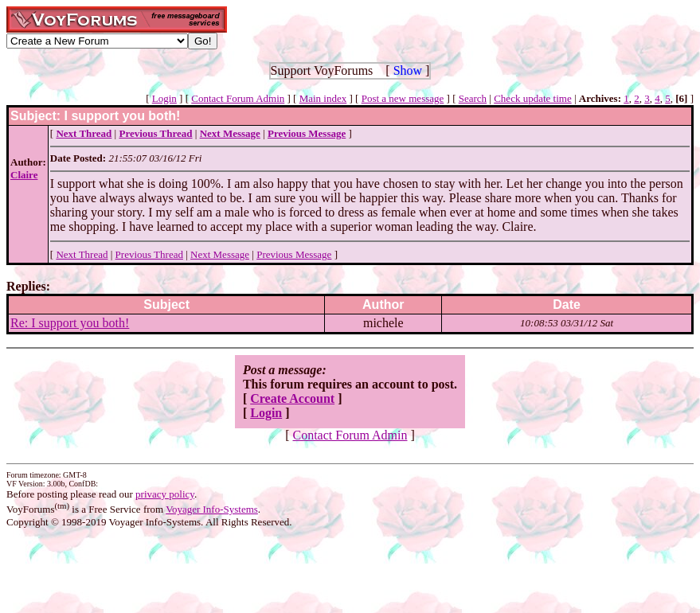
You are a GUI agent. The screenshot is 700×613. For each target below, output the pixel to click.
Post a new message (403, 98)
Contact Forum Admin (238, 98)
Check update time (532, 98)
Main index (323, 98)
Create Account (292, 398)
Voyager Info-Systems (212, 509)
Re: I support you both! (70, 323)
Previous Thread (149, 254)
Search (473, 98)
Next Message (220, 254)
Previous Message (294, 254)
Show (408, 70)
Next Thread (82, 254)
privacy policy (165, 494)
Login (164, 98)
